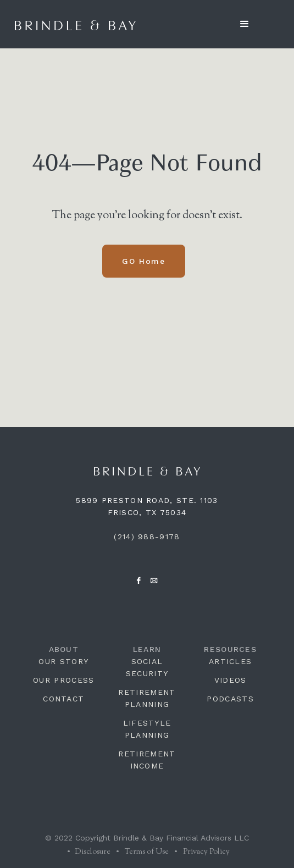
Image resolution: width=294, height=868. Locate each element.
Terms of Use (147, 852)
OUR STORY (63, 661)
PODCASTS (230, 699)
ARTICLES (230, 661)
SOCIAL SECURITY (147, 667)
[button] (245, 24)
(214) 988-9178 (147, 537)
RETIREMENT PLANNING (147, 698)
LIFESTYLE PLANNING (147, 729)
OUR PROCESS (63, 680)
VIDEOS (231, 680)
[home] (75, 24)
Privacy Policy (206, 852)
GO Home (143, 261)
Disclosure (92, 852)
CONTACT (63, 699)
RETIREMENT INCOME (147, 760)
